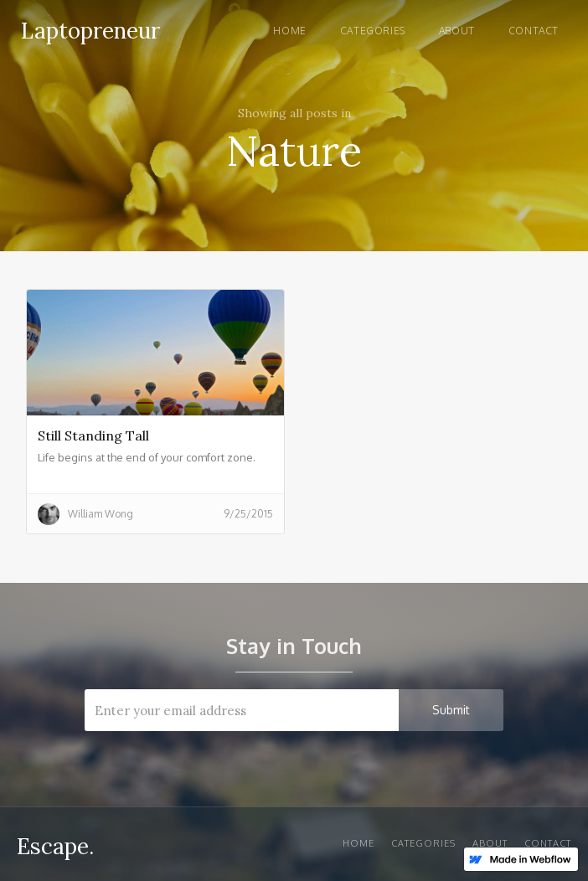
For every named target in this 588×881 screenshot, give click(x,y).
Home (289, 31)
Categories (373, 31)
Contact (534, 31)
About (457, 31)
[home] (86, 28)
